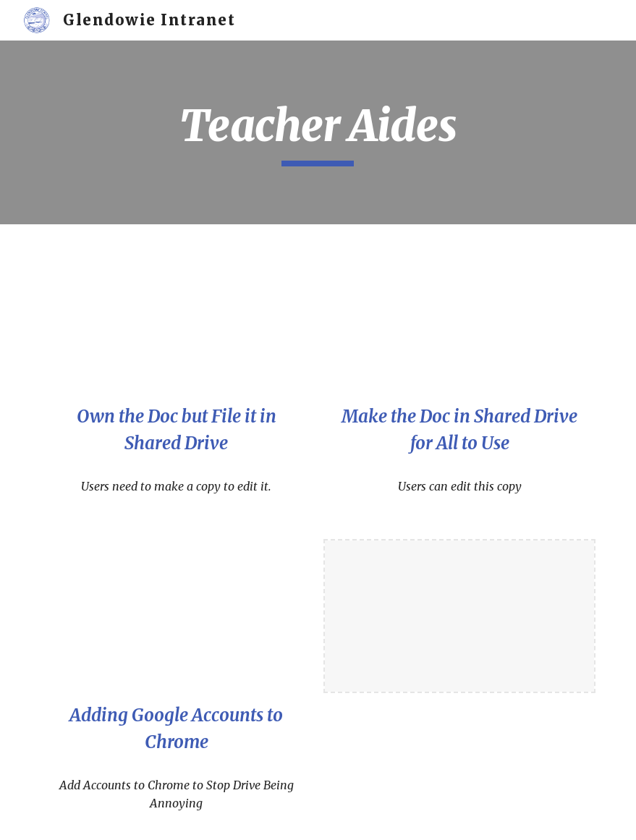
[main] (318, 132)
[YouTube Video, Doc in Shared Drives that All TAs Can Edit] (459, 317)
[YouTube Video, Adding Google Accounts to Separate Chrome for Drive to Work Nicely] (177, 616)
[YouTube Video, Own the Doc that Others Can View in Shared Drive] (177, 317)
